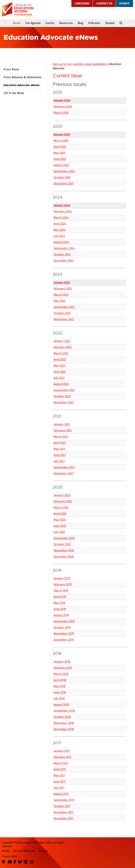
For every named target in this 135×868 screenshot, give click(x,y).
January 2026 (62, 100)
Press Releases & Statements (23, 77)
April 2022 (60, 359)
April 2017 (60, 769)
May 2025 (60, 153)
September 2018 (64, 711)
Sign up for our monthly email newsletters (80, 64)
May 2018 (60, 686)
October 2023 (62, 313)
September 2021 (64, 467)
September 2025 (64, 171)
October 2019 (62, 627)
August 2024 (61, 242)
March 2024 (61, 218)
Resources (66, 23)
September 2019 (64, 621)
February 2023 (63, 289)
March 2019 (61, 591)
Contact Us (104, 3)
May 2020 (60, 520)
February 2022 (63, 347)
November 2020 (64, 550)
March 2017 (61, 763)
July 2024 (59, 236)
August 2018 (61, 705)
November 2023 (64, 319)
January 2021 (62, 424)
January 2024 (62, 205)
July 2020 (59, 532)
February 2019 (63, 584)
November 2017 (64, 812)
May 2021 (59, 449)
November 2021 (64, 473)
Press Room (11, 69)
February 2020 (63, 501)
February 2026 (63, 107)
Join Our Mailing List (24, 851)
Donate (124, 3)
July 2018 (59, 698)
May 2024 (60, 230)
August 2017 (61, 794)
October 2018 (62, 717)
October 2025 (62, 177)
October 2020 (62, 544)
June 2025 (60, 159)
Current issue (67, 76)
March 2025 (61, 141)
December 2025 (64, 184)
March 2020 (61, 507)
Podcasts (94, 23)
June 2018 (60, 692)
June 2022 (60, 372)
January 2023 (62, 282)
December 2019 (64, 640)
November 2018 (64, 723)
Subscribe (82, 3)
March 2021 (61, 437)
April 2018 (60, 680)
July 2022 (59, 378)
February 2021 (63, 430)
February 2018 (63, 668)
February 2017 (63, 757)
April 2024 (60, 224)
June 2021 (60, 455)
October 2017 (62, 806)
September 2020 (64, 538)
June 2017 (60, 782)
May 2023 (60, 301)
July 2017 (59, 788)
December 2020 (64, 557)
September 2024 (64, 248)
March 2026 (61, 113)
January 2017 (62, 751)
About (17, 23)
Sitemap (43, 851)
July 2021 (59, 461)
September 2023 (64, 307)
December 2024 (64, 261)
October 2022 (62, 396)
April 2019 (60, 597)
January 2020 (62, 495)
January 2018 (62, 662)
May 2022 (60, 366)
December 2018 (64, 729)
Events (50, 23)
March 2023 (61, 295)
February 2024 (63, 211)
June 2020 (60, 526)
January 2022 (62, 341)
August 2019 (61, 615)
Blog (81, 23)
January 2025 (62, 134)
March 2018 (61, 674)
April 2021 (60, 443)
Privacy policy (10, 856)
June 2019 (60, 609)
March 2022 (61, 353)
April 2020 (60, 514)
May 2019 (60, 603)
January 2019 (62, 578)
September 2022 (64, 390)
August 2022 (61, 384)
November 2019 (64, 634)
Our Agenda (33, 23)
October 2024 (62, 254)
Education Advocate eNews (22, 85)
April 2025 (60, 147)
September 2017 (64, 800)
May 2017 (59, 775)
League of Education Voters (18, 10)
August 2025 (61, 165)
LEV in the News (14, 93)
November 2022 (64, 402)
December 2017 (64, 818)
